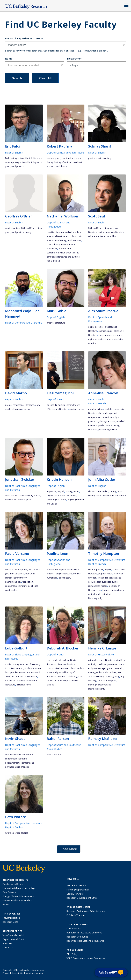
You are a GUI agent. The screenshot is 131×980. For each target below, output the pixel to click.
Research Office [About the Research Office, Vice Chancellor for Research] (12, 931)
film (114, 236)
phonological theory (57, 500)
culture (92, 570)
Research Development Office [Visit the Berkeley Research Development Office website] (82, 898)
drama (107, 236)
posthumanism (12, 763)
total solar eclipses (107, 681)
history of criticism (63, 162)
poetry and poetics (14, 166)
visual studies (53, 261)
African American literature (111, 232)
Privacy (6, 973)
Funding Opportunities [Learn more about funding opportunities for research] (78, 890)
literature (110, 660)
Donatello (119, 668)
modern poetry (54, 158)
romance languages (98, 586)
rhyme (50, 496)
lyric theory (28, 668)
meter (76, 491)
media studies (74, 240)
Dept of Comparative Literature (65, 152)
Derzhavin (10, 681)
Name (9, 58)
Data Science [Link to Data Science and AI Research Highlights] (9, 892)
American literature (56, 323)
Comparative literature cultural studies (65, 668)
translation (28, 582)
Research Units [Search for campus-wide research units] (10, 922)
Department (75, 58)
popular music (105, 574)
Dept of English (14, 152)
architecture (98, 660)
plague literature (64, 574)
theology (92, 685)
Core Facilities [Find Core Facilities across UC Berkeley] (74, 928)
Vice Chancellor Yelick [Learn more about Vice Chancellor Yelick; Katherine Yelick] (14, 935)
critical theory (53, 244)
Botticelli (103, 672)
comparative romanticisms (101, 417)
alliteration (59, 496)
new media (112, 339)
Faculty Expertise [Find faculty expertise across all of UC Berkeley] (11, 918)
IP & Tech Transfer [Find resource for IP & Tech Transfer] (76, 915)
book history (65, 578)
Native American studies (17, 833)
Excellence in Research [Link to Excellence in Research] (14, 884)
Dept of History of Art (101, 654)
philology (73, 677)
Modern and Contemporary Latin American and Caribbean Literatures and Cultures (63, 253)
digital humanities (97, 339)
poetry (91, 158)
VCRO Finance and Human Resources (86, 958)
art (90, 660)
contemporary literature (110, 335)
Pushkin (14, 672)
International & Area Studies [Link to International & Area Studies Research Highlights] (17, 900)
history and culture (66, 664)
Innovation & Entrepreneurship (19, 888)
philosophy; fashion (108, 430)
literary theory (73, 405)
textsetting (71, 496)
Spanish (102, 331)
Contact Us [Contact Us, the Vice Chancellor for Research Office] (8, 947)
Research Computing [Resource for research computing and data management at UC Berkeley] (77, 937)
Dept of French (56, 399)
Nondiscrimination (35, 973)
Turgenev (20, 681)
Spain (110, 331)
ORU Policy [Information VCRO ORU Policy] (72, 954)
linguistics (60, 405)
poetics (50, 405)
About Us (7, 943)
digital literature (96, 327)
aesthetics (68, 158)
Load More (69, 849)
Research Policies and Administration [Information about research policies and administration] (86, 911)
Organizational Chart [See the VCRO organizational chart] (13, 939)
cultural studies (96, 236)
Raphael (113, 672)
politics (100, 570)
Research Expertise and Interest (25, 38)
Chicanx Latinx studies (98, 491)
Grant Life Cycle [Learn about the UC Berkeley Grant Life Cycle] (75, 894)
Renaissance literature (23, 405)
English (108, 409)
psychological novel (106, 421)
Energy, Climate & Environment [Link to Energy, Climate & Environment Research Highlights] (18, 896)
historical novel (24, 685)
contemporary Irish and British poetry (23, 162)
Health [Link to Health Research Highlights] (6, 904)
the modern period (108, 413)
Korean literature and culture (19, 755)
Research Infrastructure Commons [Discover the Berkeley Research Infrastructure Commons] (84, 933)
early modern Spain (56, 570)
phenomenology (13, 582)
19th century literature (57, 409)
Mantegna (93, 672)
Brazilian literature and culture (61, 232)
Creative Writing (103, 158)
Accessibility (17, 973)
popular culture (96, 409)
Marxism (25, 767)
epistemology (12, 590)
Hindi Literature (54, 755)
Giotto (110, 668)
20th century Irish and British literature (24, 158)
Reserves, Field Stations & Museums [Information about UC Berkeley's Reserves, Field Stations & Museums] (85, 941)
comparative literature (16, 586)
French (101, 578)
